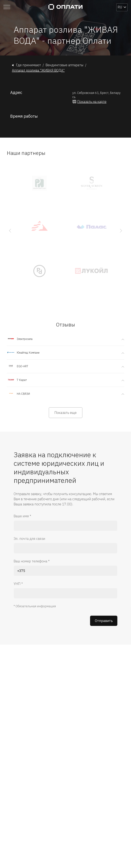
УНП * (18, 584)
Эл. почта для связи (29, 539)
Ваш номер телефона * (32, 561)
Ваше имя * (22, 516)
